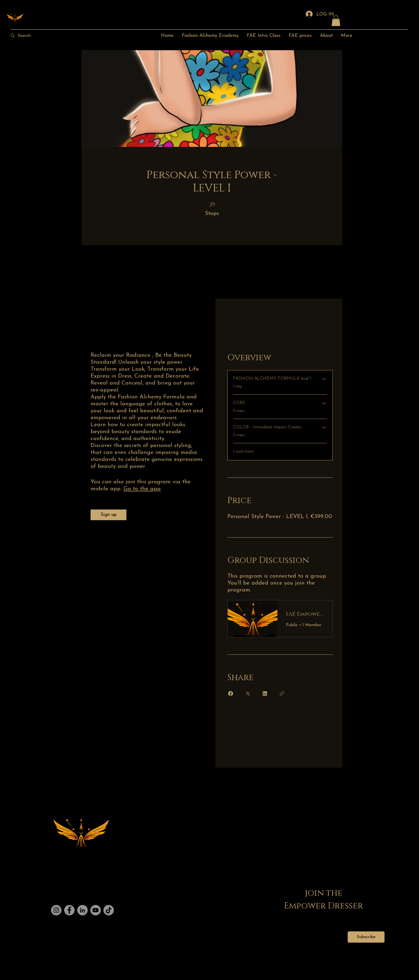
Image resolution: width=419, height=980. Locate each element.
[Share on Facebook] (231, 693)
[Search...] (31, 36)
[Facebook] (69, 910)
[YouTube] (96, 910)
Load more (243, 452)
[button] (336, 21)
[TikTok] (109, 910)
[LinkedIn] (82, 910)
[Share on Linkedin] (265, 693)
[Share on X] (248, 693)
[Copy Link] (282, 693)
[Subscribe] (366, 937)
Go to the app (142, 489)
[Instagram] (56, 910)
